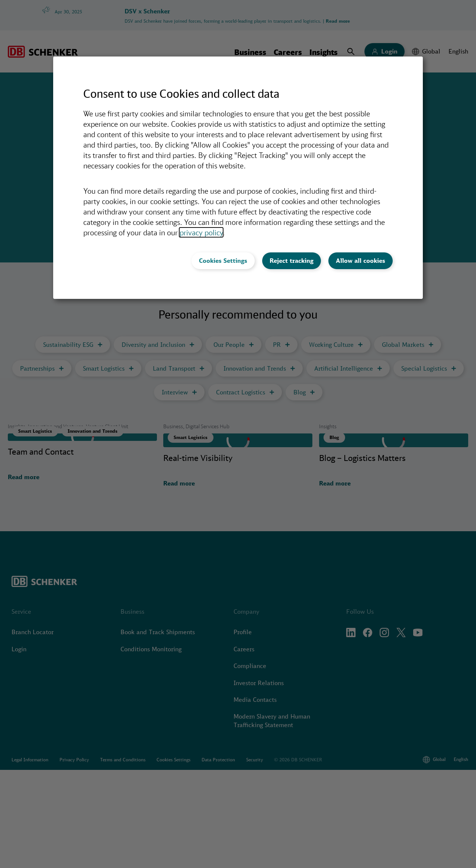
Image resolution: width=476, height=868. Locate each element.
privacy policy (201, 232)
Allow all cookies (361, 261)
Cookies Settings (223, 261)
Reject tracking (292, 261)
